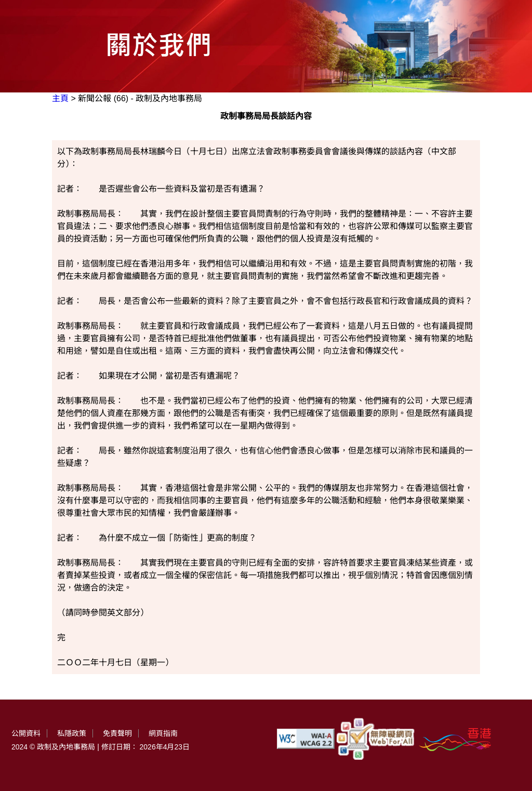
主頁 (60, 98)
